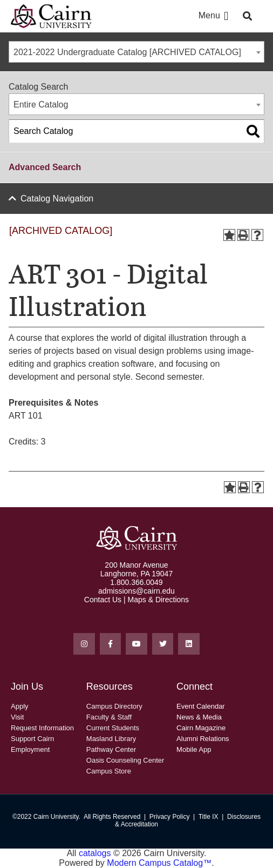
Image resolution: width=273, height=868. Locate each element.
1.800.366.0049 (136, 582)
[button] (226, 16)
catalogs (95, 853)
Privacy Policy (170, 817)
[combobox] (136, 52)
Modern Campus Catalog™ (159, 863)
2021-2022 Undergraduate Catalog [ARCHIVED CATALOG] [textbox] (127, 52)
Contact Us (103, 600)
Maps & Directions (159, 600)
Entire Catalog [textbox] (41, 105)
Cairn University (56, 817)
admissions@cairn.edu (136, 591)
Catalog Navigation (57, 199)
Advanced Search (45, 167)
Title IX (209, 817)
